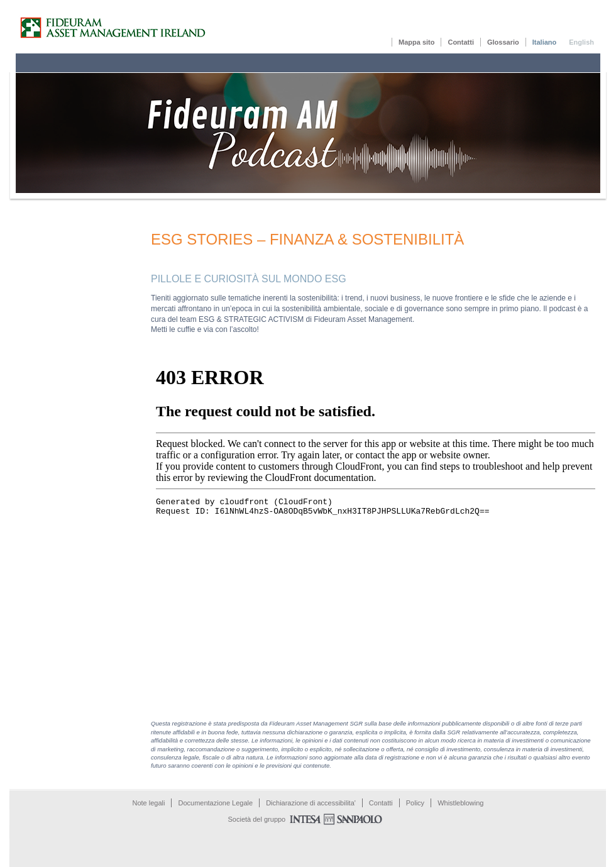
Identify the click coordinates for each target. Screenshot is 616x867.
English (581, 42)
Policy (415, 803)
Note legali (149, 803)
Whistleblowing (460, 803)
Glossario (503, 42)
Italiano (545, 42)
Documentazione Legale (215, 803)
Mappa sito (416, 42)
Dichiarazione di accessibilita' (311, 803)
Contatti (461, 42)
